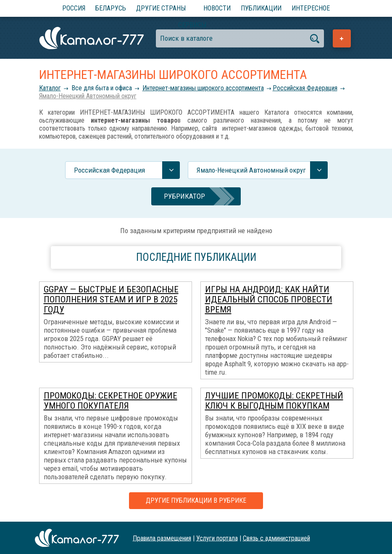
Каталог (50, 88)
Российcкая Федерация (305, 88)
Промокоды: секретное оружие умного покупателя (110, 401)
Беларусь (111, 8)
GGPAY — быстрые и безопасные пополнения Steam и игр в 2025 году (111, 299)
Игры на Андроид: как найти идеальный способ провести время (269, 299)
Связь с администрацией (276, 538)
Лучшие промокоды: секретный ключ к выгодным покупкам (274, 401)
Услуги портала (217, 538)
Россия (74, 8)
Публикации (261, 8)
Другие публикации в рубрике (196, 500)
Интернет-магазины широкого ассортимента (203, 88)
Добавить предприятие (342, 38)
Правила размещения (162, 538)
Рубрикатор (184, 196)
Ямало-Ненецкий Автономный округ (88, 96)
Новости (217, 8)
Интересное (311, 8)
